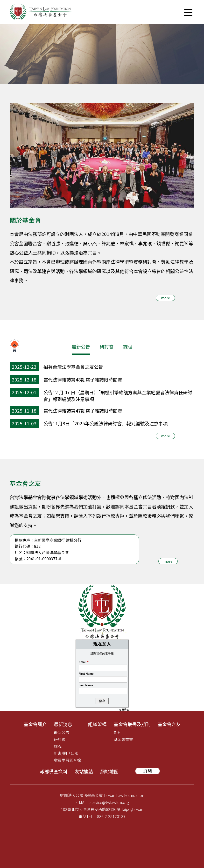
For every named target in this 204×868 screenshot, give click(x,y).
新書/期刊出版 (66, 753)
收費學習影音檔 (67, 760)
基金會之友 (169, 724)
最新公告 (81, 347)
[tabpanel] (102, 54)
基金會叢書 (123, 739)
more (165, 298)
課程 (128, 347)
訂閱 (148, 771)
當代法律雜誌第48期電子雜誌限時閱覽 (83, 380)
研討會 (107, 347)
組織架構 (97, 724)
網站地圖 (109, 771)
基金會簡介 (35, 724)
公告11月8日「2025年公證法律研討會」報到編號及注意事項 (106, 423)
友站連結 (84, 771)
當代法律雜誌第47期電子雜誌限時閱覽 (83, 411)
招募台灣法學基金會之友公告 (73, 367)
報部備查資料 (54, 771)
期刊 (118, 732)
